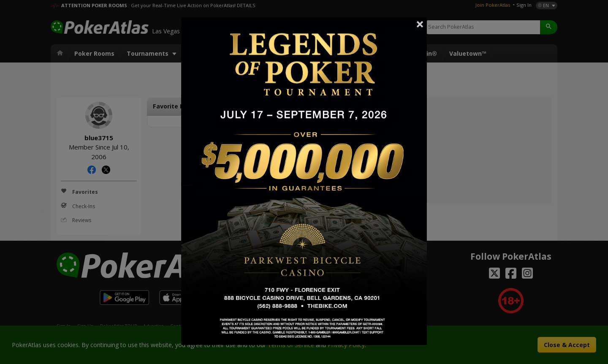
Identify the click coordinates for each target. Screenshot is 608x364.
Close (420, 24)
